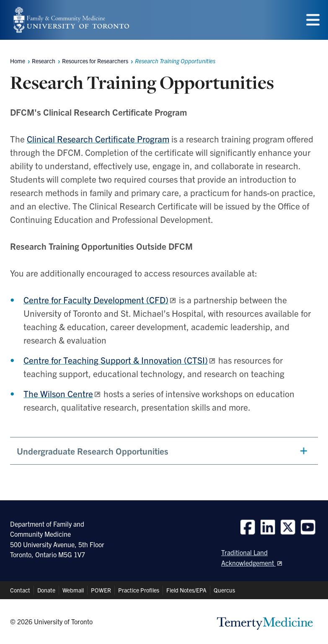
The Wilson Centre (58, 393)
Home (18, 61)
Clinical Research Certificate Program (98, 139)
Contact (20, 590)
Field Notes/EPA (186, 590)
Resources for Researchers (95, 61)
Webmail (73, 590)
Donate (46, 590)
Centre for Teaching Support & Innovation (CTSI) (116, 360)
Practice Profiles (139, 590)
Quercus (224, 590)
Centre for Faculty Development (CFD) (96, 300)
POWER (101, 590)
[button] (164, 451)
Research (44, 61)
